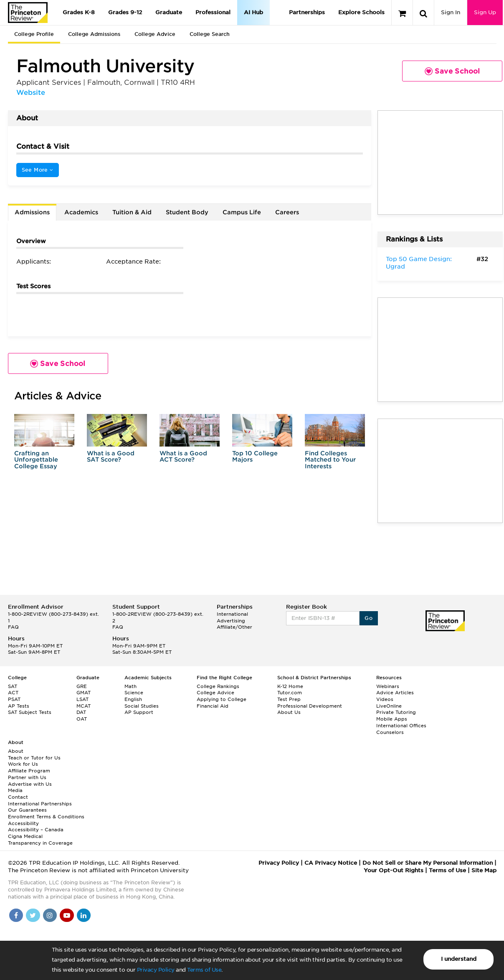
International (232, 614)
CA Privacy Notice (331, 863)
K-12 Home (290, 686)
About (16, 751)
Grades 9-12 (125, 12)
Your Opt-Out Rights (394, 870)
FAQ (13, 627)
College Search (210, 34)
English (133, 699)
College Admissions (94, 34)
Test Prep (289, 699)
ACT (13, 693)
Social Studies (142, 706)
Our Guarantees (27, 810)
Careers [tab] (287, 212)
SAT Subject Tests (30, 712)
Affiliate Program (29, 771)
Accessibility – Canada (36, 830)
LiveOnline (389, 706)
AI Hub (253, 12)
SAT (13, 686)
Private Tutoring (396, 712)
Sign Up (485, 12)
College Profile (34, 34)
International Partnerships (40, 804)
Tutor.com (290, 693)
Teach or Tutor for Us (34, 758)
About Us (289, 712)
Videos (385, 699)
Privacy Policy (156, 970)
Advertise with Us (30, 784)
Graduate (169, 12)
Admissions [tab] (32, 212)
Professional (213, 12)
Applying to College (222, 699)
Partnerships (307, 12)
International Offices (401, 726)
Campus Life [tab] (242, 212)
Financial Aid (213, 706)
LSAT (82, 699)
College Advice (155, 34)
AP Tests (19, 706)
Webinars (388, 686)
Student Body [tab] (187, 212)
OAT (82, 719)
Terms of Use (204, 970)
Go (369, 618)
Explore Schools (361, 12)
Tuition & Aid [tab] (132, 212)
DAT (81, 712)
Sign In (451, 12)
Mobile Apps (392, 719)
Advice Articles (395, 693)
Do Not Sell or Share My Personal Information (428, 863)
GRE (82, 686)
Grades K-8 (79, 12)
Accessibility (23, 823)
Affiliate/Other (234, 627)
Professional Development (310, 706)
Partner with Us (27, 777)
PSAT (14, 699)
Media (15, 790)
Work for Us (23, 764)
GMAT (84, 693)
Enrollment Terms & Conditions (46, 817)
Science (134, 693)
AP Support (139, 712)
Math (130, 686)
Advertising (231, 621)
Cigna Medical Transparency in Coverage (40, 840)
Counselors (390, 732)
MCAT (84, 706)
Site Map (484, 870)
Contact (18, 797)
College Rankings (218, 686)
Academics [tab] (81, 212)
